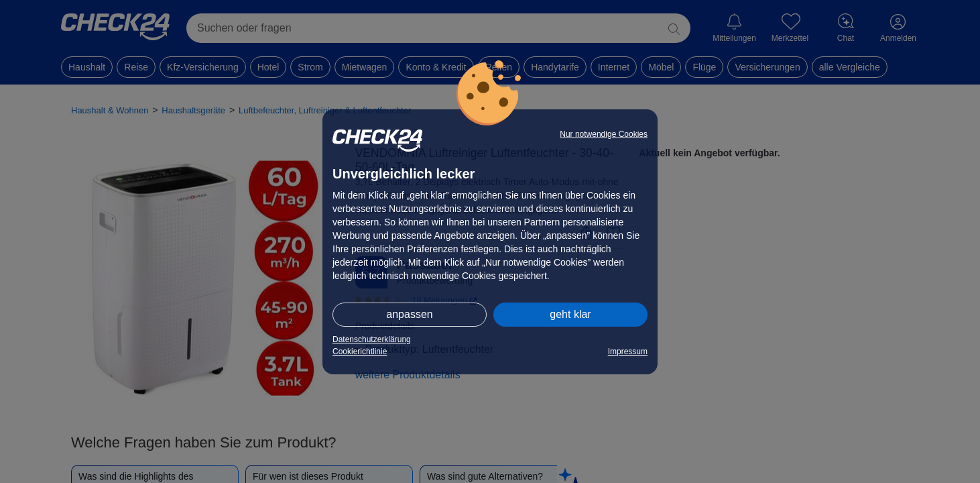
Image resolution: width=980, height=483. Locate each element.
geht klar (570, 314)
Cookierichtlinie (360, 352)
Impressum (628, 352)
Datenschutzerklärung (372, 339)
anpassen (409, 314)
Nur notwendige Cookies (604, 134)
